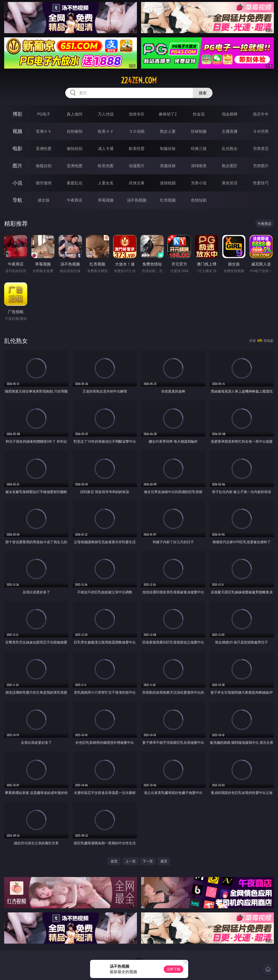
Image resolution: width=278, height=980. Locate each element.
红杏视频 (168, 200)
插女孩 (44, 200)
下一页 (148, 861)
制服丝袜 (168, 148)
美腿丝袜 (168, 166)
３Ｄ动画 (137, 131)
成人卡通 (106, 148)
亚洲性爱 (44, 148)
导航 (17, 200)
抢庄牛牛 (261, 114)
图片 (17, 166)
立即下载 (173, 969)
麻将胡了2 (168, 114)
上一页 (131, 861)
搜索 (203, 93)
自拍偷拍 (75, 131)
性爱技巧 (261, 183)
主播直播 (230, 131)
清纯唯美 (199, 166)
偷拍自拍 (75, 148)
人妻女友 (106, 183)
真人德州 (75, 114)
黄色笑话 (230, 183)
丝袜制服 (199, 131)
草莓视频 (106, 200)
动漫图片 (137, 166)
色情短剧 (199, 200)
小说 (17, 183)
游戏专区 (137, 114)
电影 (17, 148)
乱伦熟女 (230, 148)
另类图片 (261, 166)
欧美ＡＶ (106, 131)
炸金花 (199, 114)
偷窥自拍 (44, 166)
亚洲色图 (75, 166)
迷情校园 (168, 183)
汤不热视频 (137, 200)
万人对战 (106, 114)
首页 (114, 861)
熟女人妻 (168, 131)
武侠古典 (137, 183)
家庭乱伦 (75, 183)
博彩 (17, 114)
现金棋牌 (230, 114)
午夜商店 (75, 200)
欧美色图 (106, 166)
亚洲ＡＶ (44, 131)
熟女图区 (230, 166)
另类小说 (199, 183)
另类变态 (261, 148)
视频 (17, 131)
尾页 (164, 861)
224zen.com (139, 80)
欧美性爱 (137, 148)
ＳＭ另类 (261, 131)
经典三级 (199, 148)
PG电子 (44, 114)
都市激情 (44, 183)
